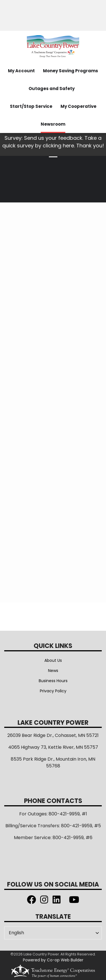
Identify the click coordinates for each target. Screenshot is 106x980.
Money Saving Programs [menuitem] (71, 71)
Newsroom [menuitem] (53, 124)
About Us (53, 660)
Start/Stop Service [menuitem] (31, 106)
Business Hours (53, 681)
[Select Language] (53, 933)
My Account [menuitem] (21, 71)
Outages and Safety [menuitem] (52, 89)
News (53, 671)
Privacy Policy (53, 691)
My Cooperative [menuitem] (78, 106)
